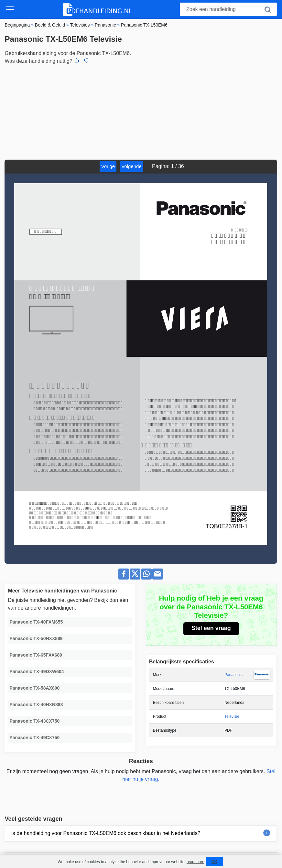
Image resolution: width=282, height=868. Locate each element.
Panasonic (233, 675)
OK (214, 862)
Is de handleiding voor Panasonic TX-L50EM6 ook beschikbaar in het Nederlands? (106, 833)
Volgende (131, 166)
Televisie (232, 716)
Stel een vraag (211, 628)
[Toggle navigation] (10, 9)
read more (195, 862)
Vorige (108, 166)
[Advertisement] (141, 111)
